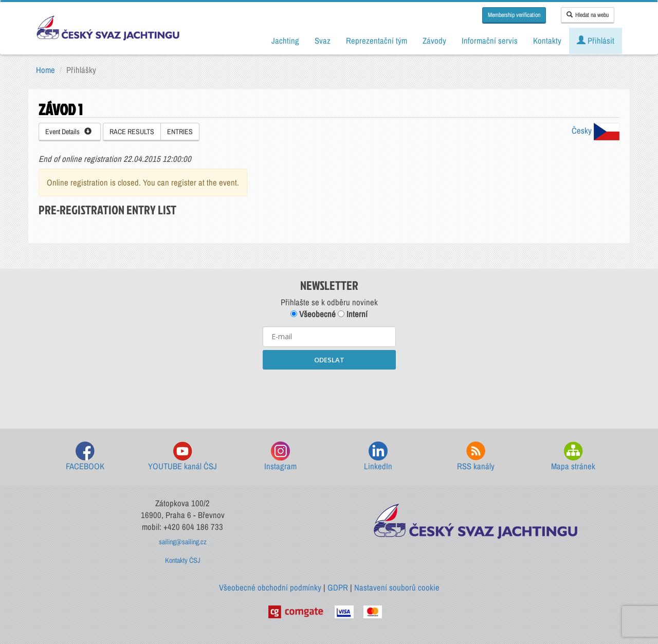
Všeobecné (313, 314)
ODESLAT (329, 360)
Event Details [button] (68, 132)
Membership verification (514, 15)
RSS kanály (476, 457)
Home (45, 70)
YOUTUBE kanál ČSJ (182, 457)
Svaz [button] (323, 41)
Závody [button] (434, 41)
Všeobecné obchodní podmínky (270, 587)
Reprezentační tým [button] (377, 41)
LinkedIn (378, 457)
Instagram (280, 457)
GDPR (338, 587)
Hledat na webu (588, 15)
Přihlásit (596, 41)
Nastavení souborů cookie (397, 587)
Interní (353, 314)
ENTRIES (180, 132)
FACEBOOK (85, 457)
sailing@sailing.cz (183, 542)
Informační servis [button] (490, 41)
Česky (596, 131)
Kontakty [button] (547, 41)
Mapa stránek (573, 457)
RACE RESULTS (132, 132)
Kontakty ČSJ (183, 560)
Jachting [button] (285, 41)
